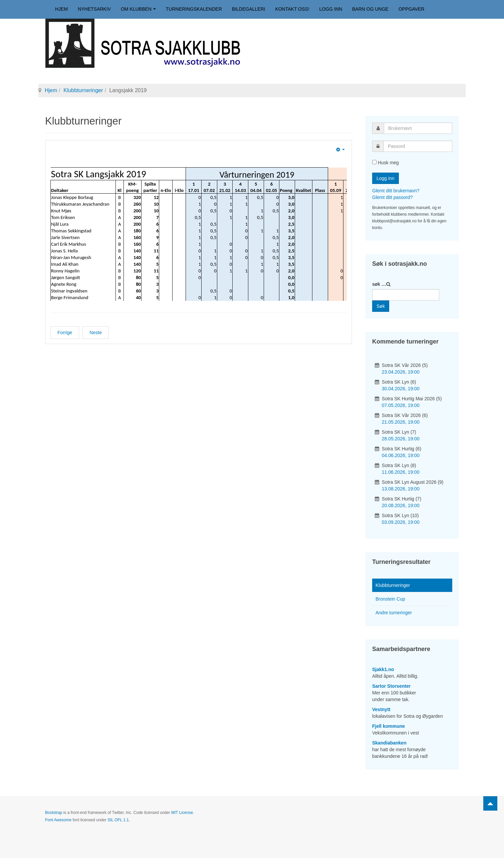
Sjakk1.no (383, 669)
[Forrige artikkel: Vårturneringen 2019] (65, 333)
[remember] (374, 162)
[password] (418, 146)
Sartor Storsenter (391, 686)
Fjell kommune (389, 726)
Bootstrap (54, 813)
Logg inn (331, 9)
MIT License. (183, 813)
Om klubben (138, 9)
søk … (379, 284)
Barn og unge (370, 9)
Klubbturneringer (83, 90)
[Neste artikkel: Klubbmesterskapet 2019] (96, 333)
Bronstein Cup (390, 599)
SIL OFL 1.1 (118, 820)
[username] (418, 128)
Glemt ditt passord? (392, 197)
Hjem (61, 9)
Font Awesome (58, 820)
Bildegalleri (249, 9)
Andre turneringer (394, 613)
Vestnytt (381, 709)
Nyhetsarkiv (94, 9)
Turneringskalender (194, 9)
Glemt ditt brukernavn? (396, 191)
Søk (381, 306)
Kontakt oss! (292, 9)
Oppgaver (412, 9)
